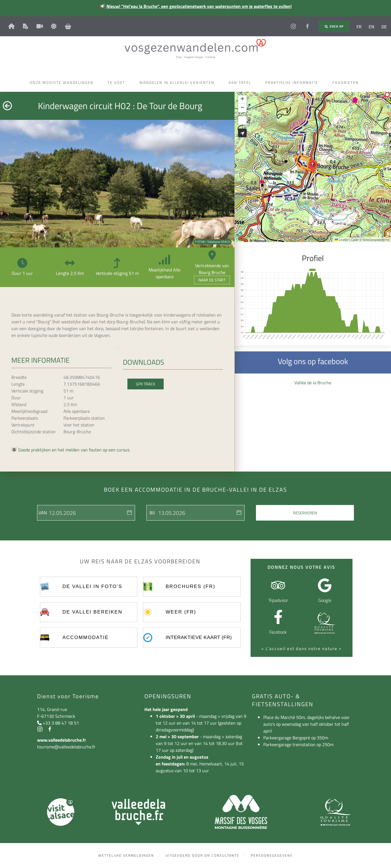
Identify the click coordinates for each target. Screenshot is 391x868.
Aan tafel (241, 82)
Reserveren (305, 513)
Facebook (278, 632)
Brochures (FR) (190, 586)
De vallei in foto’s (92, 586)
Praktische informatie (293, 82)
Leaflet (341, 240)
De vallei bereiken (92, 612)
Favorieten (347, 82)
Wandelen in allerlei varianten (178, 82)
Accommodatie (86, 637)
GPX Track (146, 384)
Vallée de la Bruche (313, 383)
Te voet (118, 82)
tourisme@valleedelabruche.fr (66, 747)
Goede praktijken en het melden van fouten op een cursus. (74, 450)
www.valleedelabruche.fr (62, 740)
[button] (313, 167)
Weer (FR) (181, 612)
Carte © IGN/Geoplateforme (370, 240)
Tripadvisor (278, 600)
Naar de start (212, 280)
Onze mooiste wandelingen (63, 82)
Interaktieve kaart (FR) (199, 637)
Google (325, 600)
